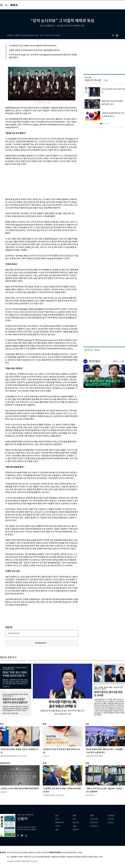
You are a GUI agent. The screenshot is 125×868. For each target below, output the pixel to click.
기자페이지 (94, 826)
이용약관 (45, 853)
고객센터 (38, 853)
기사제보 (111, 816)
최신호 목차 (94, 819)
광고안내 (111, 823)
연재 (92, 816)
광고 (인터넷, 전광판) (21, 853)
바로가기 (116, 361)
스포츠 (58, 826)
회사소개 (10, 853)
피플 (74, 826)
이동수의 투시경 (93, 80)
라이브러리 (94, 823)
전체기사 (76, 830)
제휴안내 (31, 853)
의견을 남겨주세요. (14, 633)
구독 (106, 80)
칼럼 (57, 830)
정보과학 (76, 823)
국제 (74, 819)
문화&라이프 (60, 823)
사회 (57, 819)
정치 (57, 816)
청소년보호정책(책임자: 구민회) (72, 853)
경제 (74, 816)
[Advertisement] (36, 181)
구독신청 (111, 819)
